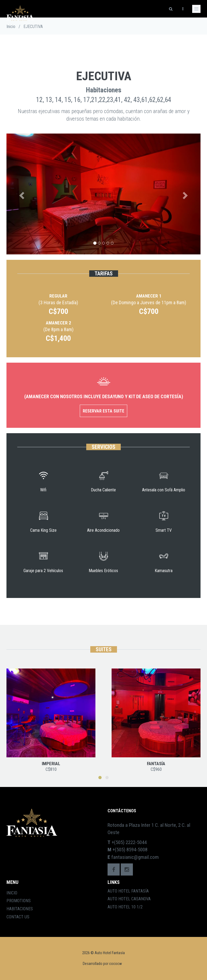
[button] (21, 194)
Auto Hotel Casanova (129, 899)
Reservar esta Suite (103, 411)
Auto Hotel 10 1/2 (125, 907)
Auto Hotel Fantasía (128, 891)
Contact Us (18, 917)
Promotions (19, 901)
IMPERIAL (51, 764)
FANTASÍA (156, 764)
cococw (115, 964)
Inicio (11, 27)
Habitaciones (20, 909)
